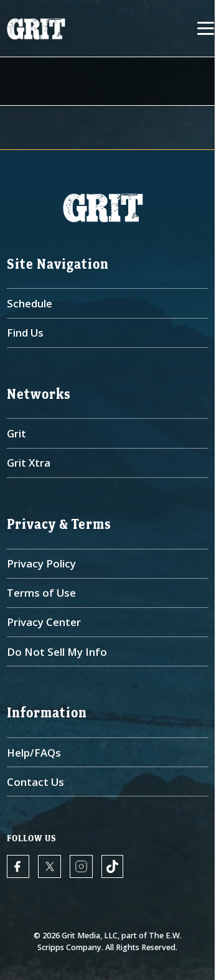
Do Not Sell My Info (57, 652)
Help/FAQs (34, 753)
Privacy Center (44, 622)
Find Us (25, 333)
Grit (16, 433)
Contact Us (35, 782)
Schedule (30, 303)
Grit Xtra (29, 463)
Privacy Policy (41, 563)
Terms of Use (41, 593)
